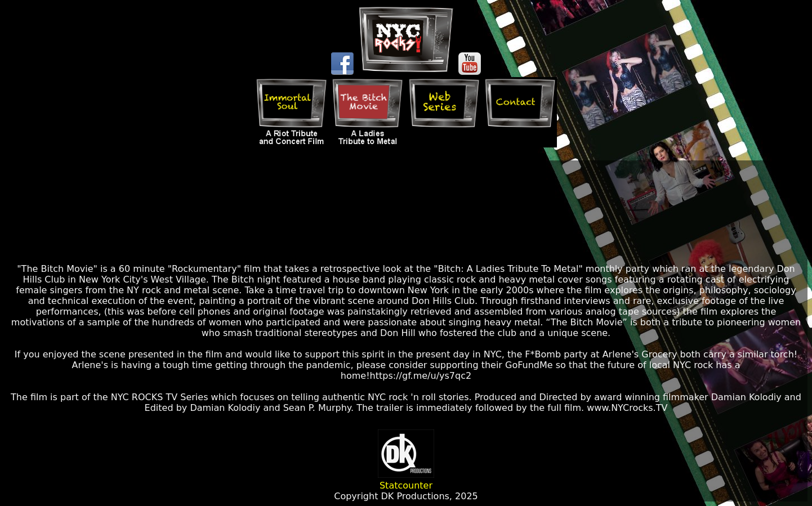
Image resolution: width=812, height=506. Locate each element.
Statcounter (406, 485)
